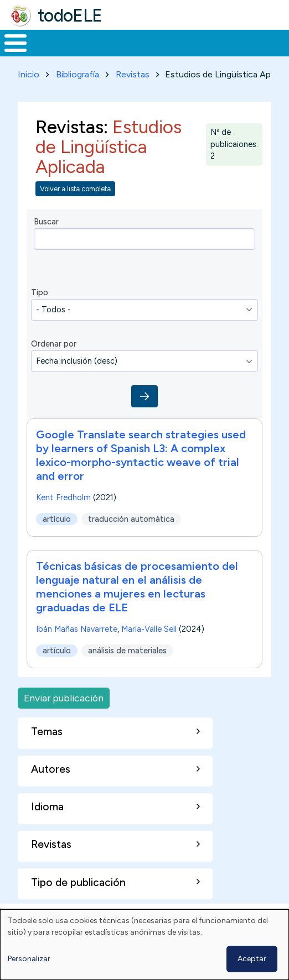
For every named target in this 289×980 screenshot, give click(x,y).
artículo (57, 519)
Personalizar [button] (29, 959)
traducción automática (131, 519)
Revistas (133, 74)
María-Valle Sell (149, 629)
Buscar (46, 222)
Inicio (29, 74)
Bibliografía (78, 74)
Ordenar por (54, 344)
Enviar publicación (64, 698)
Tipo (40, 292)
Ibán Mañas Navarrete (77, 629)
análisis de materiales (127, 651)
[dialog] (144, 945)
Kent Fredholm (63, 497)
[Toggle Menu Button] (16, 43)
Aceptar (252, 959)
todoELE (70, 15)
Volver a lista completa (75, 189)
